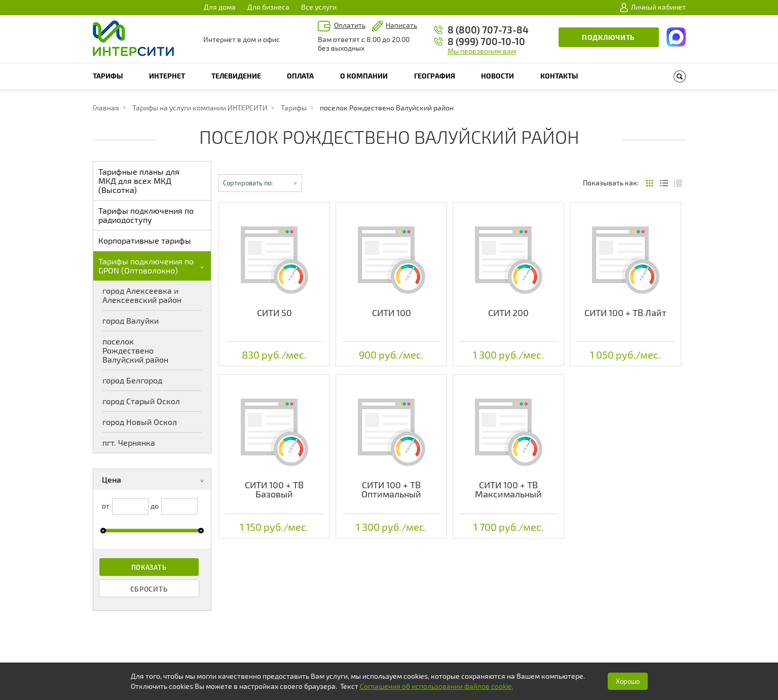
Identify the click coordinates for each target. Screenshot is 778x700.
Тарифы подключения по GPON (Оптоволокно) (153, 266)
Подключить (608, 37)
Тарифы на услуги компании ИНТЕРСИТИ (200, 108)
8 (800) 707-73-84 (488, 30)
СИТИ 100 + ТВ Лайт (625, 313)
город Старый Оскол (141, 401)
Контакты (559, 76)
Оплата (300, 76)
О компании (364, 76)
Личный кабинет (653, 7)
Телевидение (236, 76)
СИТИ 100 (392, 313)
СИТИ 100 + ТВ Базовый (274, 489)
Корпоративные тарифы (145, 240)
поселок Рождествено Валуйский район (135, 350)
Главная (106, 108)
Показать (149, 567)
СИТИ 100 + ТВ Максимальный (508, 489)
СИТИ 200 (508, 313)
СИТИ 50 (274, 313)
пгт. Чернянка (129, 442)
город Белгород (132, 380)
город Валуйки (131, 320)
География (435, 76)
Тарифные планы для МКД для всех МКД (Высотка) (139, 181)
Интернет (167, 76)
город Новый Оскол (140, 422)
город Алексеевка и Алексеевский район (142, 295)
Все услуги (319, 7)
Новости (497, 76)
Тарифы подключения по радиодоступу (146, 215)
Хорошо (628, 681)
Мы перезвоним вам (482, 51)
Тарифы (108, 76)
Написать (401, 25)
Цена (155, 481)
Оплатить (350, 25)
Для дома (220, 7)
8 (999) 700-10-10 (486, 41)
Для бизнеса (268, 7)
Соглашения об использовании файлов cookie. (437, 686)
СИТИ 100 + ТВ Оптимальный (391, 489)
